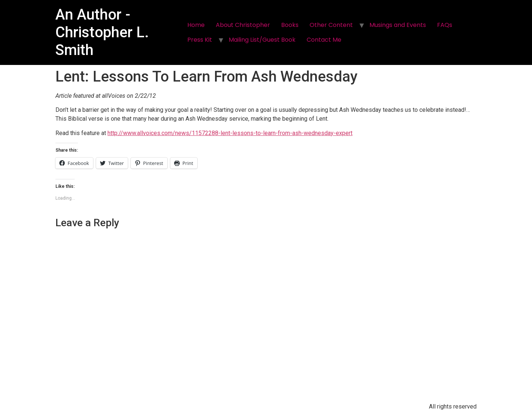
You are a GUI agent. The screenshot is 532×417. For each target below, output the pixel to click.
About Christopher (243, 25)
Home (196, 25)
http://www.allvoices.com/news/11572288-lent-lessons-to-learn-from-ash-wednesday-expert (230, 133)
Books (290, 25)
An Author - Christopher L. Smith (102, 32)
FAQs (445, 25)
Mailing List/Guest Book (262, 40)
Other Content (331, 25)
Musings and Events (398, 25)
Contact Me (324, 40)
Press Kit (200, 40)
